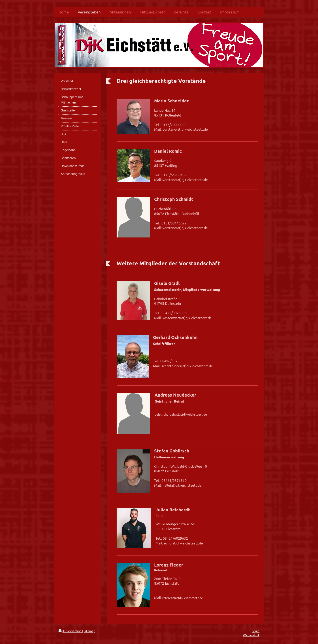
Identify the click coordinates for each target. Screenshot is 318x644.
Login (256, 631)
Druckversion (70, 631)
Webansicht (251, 635)
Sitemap (89, 631)
